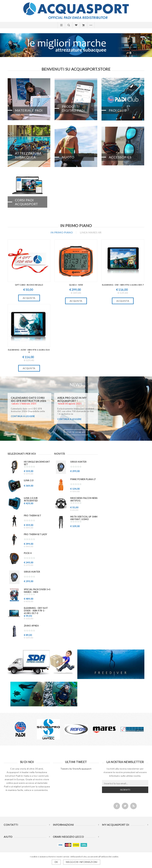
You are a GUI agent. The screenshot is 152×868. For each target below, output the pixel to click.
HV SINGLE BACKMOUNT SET (37, 463)
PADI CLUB (118, 110)
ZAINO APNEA (31, 626)
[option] (20, 729)
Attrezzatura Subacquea (28, 155)
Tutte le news (76, 432)
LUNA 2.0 (29, 480)
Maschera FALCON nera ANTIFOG (84, 499)
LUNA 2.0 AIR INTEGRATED (31, 499)
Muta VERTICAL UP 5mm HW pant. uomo (84, 518)
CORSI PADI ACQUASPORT (26, 202)
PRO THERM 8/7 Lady (35, 534)
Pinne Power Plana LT (83, 479)
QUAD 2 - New (76, 285)
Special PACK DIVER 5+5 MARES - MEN (37, 591)
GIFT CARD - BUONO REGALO (29, 285)
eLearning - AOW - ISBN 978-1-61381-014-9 (29, 351)
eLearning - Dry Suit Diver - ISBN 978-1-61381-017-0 (36, 611)
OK (56, 862)
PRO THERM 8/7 (32, 516)
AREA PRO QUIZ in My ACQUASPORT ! (72, 399)
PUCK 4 (28, 553)
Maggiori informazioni (82, 862)
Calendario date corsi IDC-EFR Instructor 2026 (29, 399)
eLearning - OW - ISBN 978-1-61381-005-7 (123, 285)
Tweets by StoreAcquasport (76, 769)
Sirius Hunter (32, 572)
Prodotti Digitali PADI (73, 108)
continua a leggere (23, 416)
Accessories (120, 157)
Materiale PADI (29, 110)
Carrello (83, 25)
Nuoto (68, 157)
